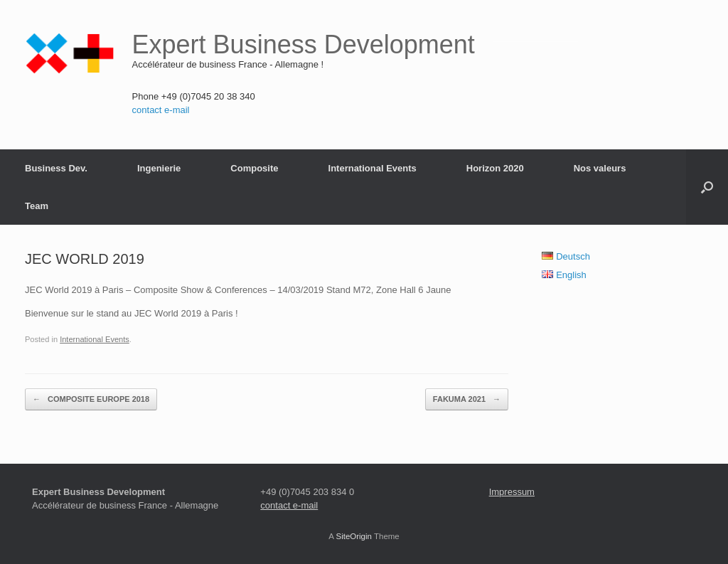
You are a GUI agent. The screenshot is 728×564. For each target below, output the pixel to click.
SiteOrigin (354, 536)
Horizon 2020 (495, 168)
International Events (373, 168)
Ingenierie (159, 168)
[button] (707, 187)
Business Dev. (56, 168)
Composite (254, 168)
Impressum (512, 492)
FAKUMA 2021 (467, 399)
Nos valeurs (600, 168)
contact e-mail (161, 110)
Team (37, 206)
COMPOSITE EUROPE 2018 (91, 399)
